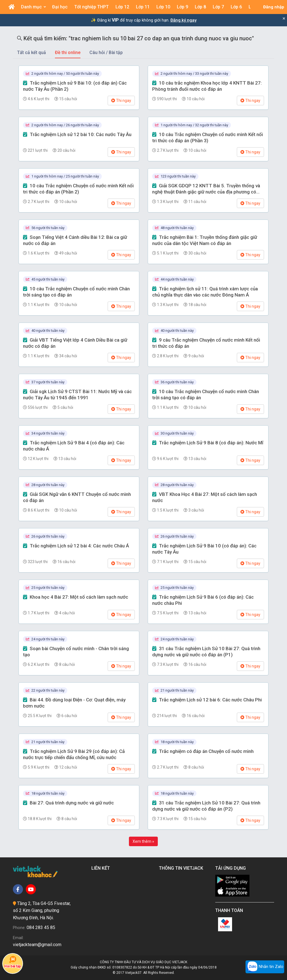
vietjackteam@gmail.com (37, 945)
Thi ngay (121, 101)
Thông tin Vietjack (182, 868)
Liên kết (102, 868)
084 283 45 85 (41, 928)
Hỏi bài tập (13, 962)
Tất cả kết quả (32, 53)
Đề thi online (68, 53)
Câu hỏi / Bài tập (106, 53)
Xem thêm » (143, 841)
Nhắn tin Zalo (265, 967)
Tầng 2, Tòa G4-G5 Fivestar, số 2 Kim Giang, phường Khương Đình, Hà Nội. (42, 911)
